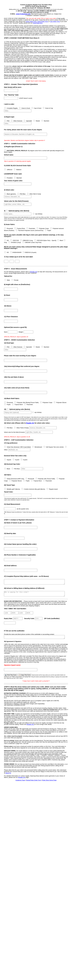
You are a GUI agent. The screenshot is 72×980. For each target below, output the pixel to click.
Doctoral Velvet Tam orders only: (15, 456)
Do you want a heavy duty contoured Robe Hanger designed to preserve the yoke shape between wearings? (36, 248)
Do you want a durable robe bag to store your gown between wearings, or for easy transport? (34, 236)
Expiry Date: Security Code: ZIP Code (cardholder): (32, 623)
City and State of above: (14, 377)
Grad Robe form (38, 23)
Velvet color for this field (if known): (16, 201)
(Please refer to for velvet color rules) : (27, 423)
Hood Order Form (43, 21)
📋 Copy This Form (25, 677)
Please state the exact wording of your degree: (20, 356)
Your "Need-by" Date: (11, 95)
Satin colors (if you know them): (17, 388)
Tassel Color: (9, 492)
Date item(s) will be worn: (13, 87)
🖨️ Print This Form (11, 677)
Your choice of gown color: (13, 181)
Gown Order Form (31, 21)
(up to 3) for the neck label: (18, 257)
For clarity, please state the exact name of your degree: (23, 130)
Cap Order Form (55, 21)
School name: (9, 155)
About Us (8, 775)
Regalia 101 (34, 272)
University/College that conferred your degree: (22, 366)
